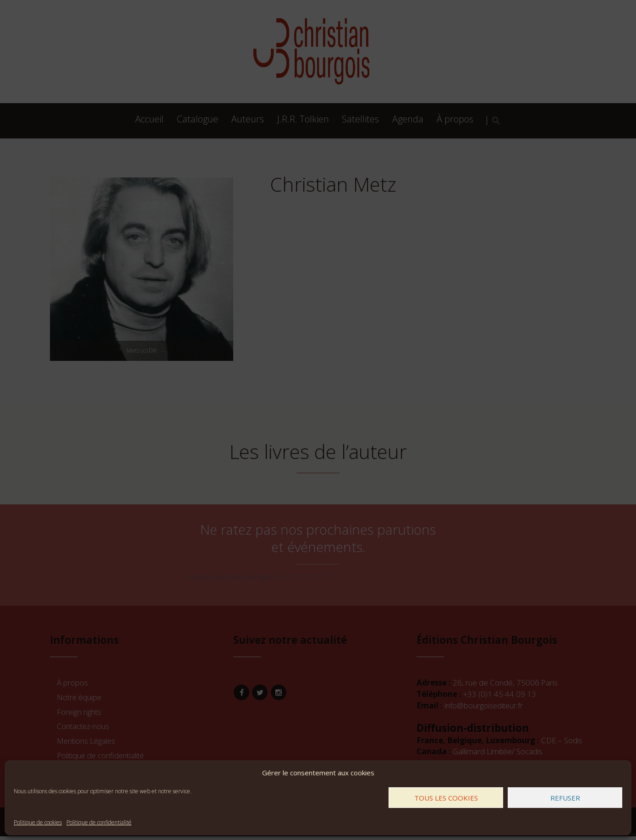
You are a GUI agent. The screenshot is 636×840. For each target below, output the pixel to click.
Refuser (565, 798)
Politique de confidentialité (99, 822)
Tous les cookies (446, 798)
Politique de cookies (38, 822)
